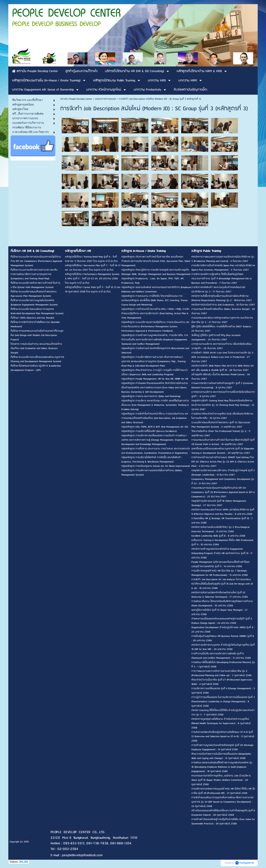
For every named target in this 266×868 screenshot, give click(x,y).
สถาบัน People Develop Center (76, 99)
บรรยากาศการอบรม (105, 99)
